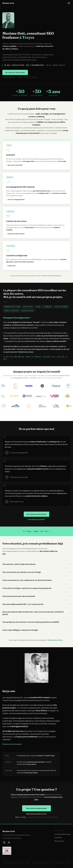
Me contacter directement (15, 72)
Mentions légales (24, 863)
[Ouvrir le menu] (69, 3)
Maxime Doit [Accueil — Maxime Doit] (8, 3)
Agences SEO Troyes (64, 863)
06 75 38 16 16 (17, 838)
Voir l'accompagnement (15, 199)
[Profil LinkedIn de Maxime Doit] (4, 842)
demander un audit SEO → (38, 519)
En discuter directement (15, 234)
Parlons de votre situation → (52, 276)
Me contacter (59, 841)
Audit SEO (58, 838)
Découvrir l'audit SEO (14, 165)
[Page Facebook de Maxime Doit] (9, 842)
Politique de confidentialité (43, 863)
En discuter (11, 266)
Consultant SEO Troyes (63, 834)
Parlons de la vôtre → (56, 640)
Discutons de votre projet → (13, 744)
